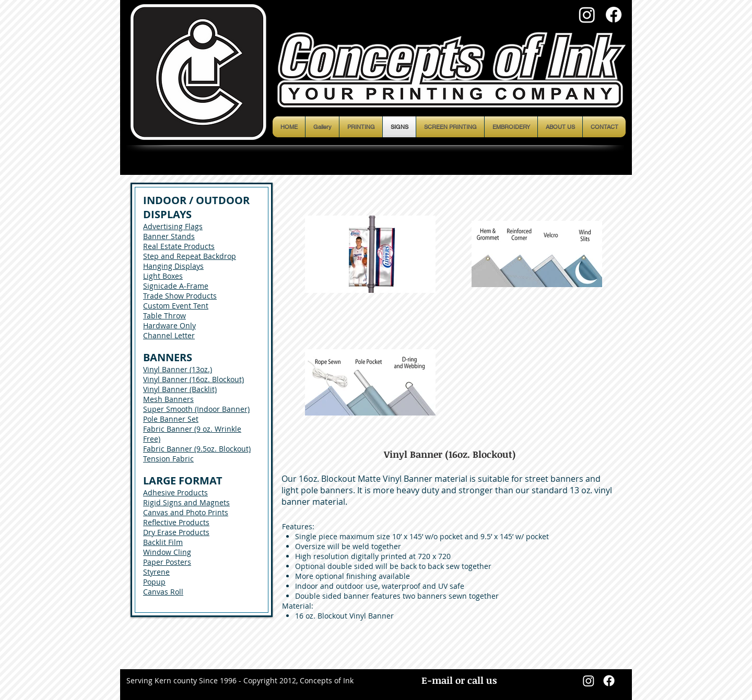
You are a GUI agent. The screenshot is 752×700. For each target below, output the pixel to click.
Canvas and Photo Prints (186, 512)
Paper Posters (167, 562)
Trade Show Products (180, 296)
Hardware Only (169, 325)
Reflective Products (176, 522)
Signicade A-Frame (176, 286)
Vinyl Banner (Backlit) (180, 389)
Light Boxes (163, 276)
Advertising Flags (173, 226)
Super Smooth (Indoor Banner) (196, 409)
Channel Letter (169, 335)
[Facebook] (614, 15)
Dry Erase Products (176, 532)
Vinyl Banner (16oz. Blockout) (193, 379)
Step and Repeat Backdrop (190, 256)
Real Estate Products (179, 246)
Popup (154, 582)
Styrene (156, 572)
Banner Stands (169, 236)
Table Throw (164, 316)
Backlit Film (163, 542)
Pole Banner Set (171, 419)
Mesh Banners (168, 399)
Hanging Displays (173, 266)
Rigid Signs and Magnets (186, 502)
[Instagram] (587, 15)
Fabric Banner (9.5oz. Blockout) (197, 449)
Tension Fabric (168, 459)
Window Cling (167, 552)
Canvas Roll (163, 592)
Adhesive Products (175, 493)
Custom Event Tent (176, 306)
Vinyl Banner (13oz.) (178, 369)
